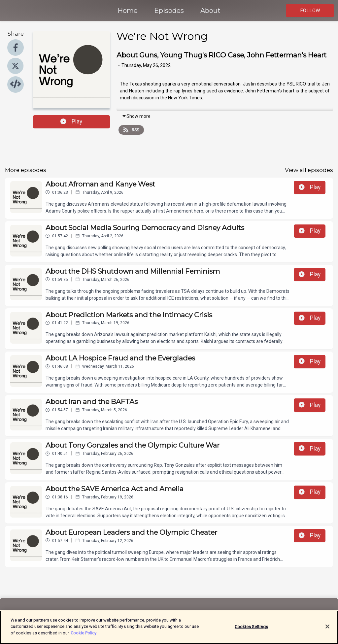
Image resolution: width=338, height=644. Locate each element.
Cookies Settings (251, 630)
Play (71, 121)
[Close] (327, 630)
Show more (136, 116)
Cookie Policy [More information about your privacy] (84, 637)
